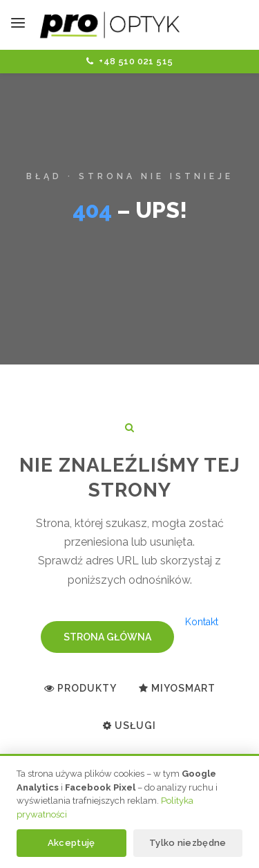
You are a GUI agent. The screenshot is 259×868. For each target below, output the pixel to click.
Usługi (129, 726)
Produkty (80, 688)
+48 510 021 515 (130, 61)
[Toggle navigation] (18, 25)
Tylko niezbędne (188, 843)
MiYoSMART (177, 688)
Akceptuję (71, 843)
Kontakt (202, 622)
